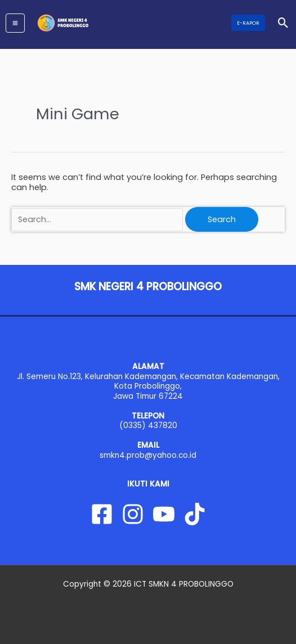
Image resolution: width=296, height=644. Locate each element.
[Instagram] (133, 514)
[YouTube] (164, 514)
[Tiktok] (195, 514)
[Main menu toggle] (15, 23)
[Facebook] (102, 514)
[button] (248, 23)
